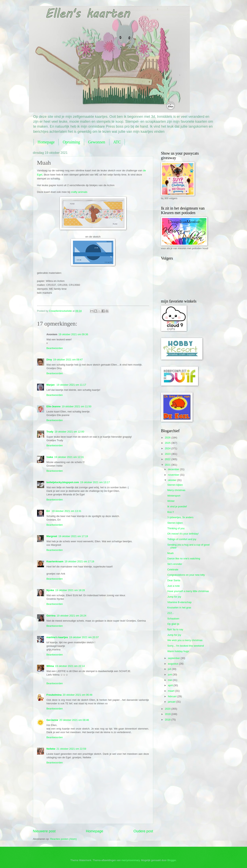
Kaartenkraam (55, 561)
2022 (168, 459)
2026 (168, 438)
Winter (171, 501)
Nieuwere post (44, 831)
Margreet (52, 536)
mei (170, 680)
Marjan (51, 385)
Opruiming (71, 142)
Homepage (46, 142)
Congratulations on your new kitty (186, 575)
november (174, 475)
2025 (168, 443)
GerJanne (52, 720)
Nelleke (51, 749)
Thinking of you (176, 528)
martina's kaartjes (57, 637)
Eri (49, 511)
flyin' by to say (175, 629)
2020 (168, 709)
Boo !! (171, 512)
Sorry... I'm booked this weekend (186, 646)
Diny (49, 360)
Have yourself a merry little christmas (188, 591)
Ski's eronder (175, 564)
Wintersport (174, 496)
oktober (173, 480)
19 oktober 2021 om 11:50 (76, 406)
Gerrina (51, 616)
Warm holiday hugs (178, 651)
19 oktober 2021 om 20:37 (84, 637)
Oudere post (143, 831)
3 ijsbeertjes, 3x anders (180, 517)
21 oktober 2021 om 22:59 (71, 749)
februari (173, 696)
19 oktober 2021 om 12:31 (69, 457)
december (174, 469)
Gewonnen (97, 142)
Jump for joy (174, 597)
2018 (168, 720)
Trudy (50, 432)
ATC (117, 142)
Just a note (174, 586)
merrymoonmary (131, 860)
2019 (168, 714)
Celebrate (173, 570)
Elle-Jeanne (54, 406)
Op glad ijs (173, 624)
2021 (168, 465)
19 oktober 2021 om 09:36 (73, 334)
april (171, 685)
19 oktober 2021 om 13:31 (66, 511)
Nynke (50, 590)
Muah (171, 553)
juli (170, 669)
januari (172, 702)
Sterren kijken (175, 485)
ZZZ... (171, 613)
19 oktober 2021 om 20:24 (71, 616)
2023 (168, 454)
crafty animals (79, 192)
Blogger (172, 860)
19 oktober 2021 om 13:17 (95, 482)
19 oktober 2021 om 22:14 (70, 666)
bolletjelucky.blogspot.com (63, 482)
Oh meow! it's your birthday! (183, 534)
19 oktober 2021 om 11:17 (71, 385)
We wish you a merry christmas (185, 640)
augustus (173, 664)
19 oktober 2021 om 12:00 (69, 432)
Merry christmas (176, 490)
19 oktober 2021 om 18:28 (70, 590)
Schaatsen (173, 619)
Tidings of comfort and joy (182, 539)
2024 (168, 448)
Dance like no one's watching (184, 558)
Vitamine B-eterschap (179, 602)
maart (172, 691)
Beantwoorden (55, 348)
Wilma (50, 666)
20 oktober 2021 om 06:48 (77, 695)
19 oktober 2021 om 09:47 (68, 360)
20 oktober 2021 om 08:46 (74, 720)
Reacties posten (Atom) (64, 839)
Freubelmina (54, 695)
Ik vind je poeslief (177, 506)
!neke (50, 457)
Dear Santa (174, 580)
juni (170, 674)
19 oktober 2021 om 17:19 (73, 536)
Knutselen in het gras (179, 608)
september (174, 658)
